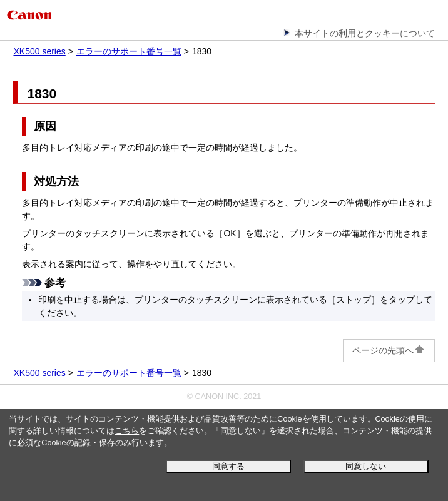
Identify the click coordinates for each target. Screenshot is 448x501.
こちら (127, 431)
